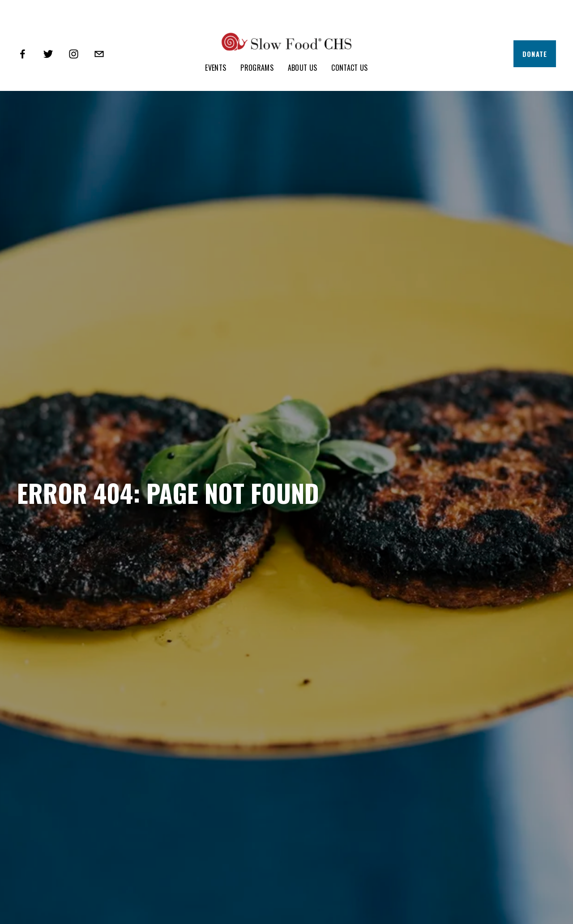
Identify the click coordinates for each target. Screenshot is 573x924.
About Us (303, 68)
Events (216, 68)
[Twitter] (48, 54)
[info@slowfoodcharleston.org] (99, 54)
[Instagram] (74, 54)
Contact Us (349, 68)
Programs (257, 68)
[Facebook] (23, 54)
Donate (535, 54)
